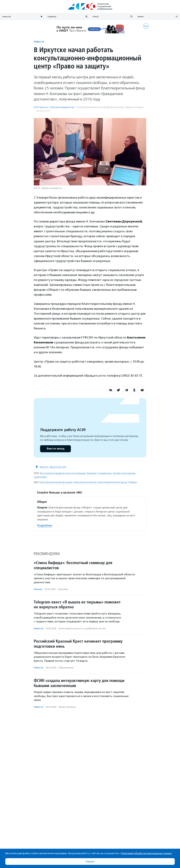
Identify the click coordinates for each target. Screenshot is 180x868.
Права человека (134, 107)
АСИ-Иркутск (41, 107)
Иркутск (44, 467)
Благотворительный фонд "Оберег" (118, 482)
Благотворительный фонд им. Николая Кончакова (68, 482)
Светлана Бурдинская (62, 107)
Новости (39, 42)
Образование (66, 668)
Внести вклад (55, 449)
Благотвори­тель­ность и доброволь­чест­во (100, 107)
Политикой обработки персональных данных (147, 853)
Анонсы (38, 589)
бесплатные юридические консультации (63, 473)
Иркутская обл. (58, 467)
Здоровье (63, 589)
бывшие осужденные (99, 473)
